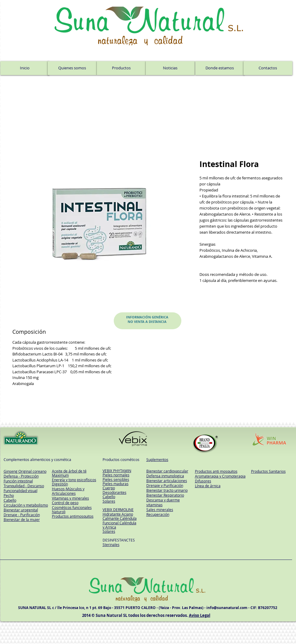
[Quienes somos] (72, 68)
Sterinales (111, 545)
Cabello (109, 497)
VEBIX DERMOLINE (118, 510)
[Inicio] (25, 68)
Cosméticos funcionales (72, 507)
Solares (109, 501)
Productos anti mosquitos (216, 471)
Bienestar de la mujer (22, 519)
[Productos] (121, 68)
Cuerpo (109, 488)
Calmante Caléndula (120, 518)
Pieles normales (116, 475)
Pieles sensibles (116, 479)
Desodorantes (115, 492)
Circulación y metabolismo (26, 505)
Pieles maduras (116, 484)
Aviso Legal (200, 615)
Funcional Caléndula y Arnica (119, 525)
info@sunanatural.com (227, 608)
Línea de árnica (208, 486)
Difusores (203, 481)
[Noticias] (170, 68)
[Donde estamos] (220, 68)
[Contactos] (268, 68)
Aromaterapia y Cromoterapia (220, 476)
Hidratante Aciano (118, 514)
